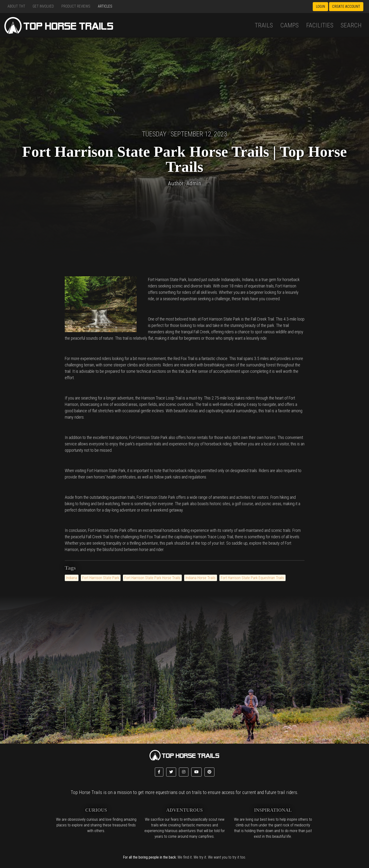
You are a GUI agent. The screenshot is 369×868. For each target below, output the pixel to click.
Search (351, 25)
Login (320, 7)
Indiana (72, 578)
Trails (264, 25)
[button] (159, 772)
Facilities (320, 25)
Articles (105, 6)
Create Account (346, 7)
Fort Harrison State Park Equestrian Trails (252, 578)
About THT (16, 6)
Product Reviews (76, 6)
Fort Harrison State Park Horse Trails (152, 578)
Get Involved (43, 6)
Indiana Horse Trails (201, 578)
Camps (289, 25)
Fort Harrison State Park (101, 578)
